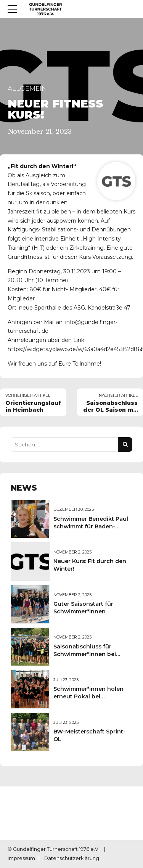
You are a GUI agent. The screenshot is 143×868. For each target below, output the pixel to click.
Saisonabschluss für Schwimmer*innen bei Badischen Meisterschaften (92, 654)
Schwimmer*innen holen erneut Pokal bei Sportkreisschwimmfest (88, 696)
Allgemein (27, 88)
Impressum (21, 859)
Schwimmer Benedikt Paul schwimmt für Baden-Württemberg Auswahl (91, 526)
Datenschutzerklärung (72, 859)
